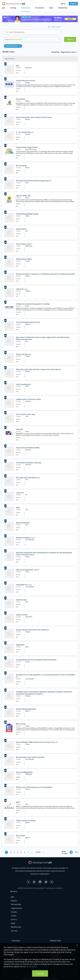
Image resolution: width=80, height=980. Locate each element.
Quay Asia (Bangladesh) (24, 772)
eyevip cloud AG (22, 615)
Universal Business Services (26, 81)
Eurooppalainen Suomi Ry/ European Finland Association (36, 660)
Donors (14, 919)
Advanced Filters (13, 46)
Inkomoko (20, 429)
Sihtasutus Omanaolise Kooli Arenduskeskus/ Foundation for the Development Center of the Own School (44, 554)
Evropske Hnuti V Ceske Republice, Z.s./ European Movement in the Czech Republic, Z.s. (46, 676)
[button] (13, 46)
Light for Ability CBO (23, 196)
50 (71, 852)
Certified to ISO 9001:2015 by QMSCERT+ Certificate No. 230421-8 (40, 888)
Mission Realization (23, 523)
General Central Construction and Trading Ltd (32, 630)
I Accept (40, 973)
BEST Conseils (21, 724)
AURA (18, 508)
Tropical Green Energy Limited (27, 147)
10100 (38, 852)
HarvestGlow (20, 99)
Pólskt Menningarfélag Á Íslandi (27, 214)
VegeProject (20, 645)
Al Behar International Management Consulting (33, 304)
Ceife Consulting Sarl (23, 384)
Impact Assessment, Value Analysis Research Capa (34, 117)
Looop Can (20, 493)
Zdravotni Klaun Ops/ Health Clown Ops (30, 757)
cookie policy (31, 967)
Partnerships (26, 8)
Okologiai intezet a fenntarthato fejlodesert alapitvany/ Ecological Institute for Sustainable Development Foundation (44, 693)
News (51, 8)
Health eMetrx (21, 229)
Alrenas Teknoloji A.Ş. (24, 354)
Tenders (14, 912)
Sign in (63, 4)
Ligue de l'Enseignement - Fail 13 (27, 570)
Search (70, 39)
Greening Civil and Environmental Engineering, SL (33, 181)
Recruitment (40, 8)
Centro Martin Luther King (25, 414)
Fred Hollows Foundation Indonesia (29, 463)
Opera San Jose (21, 600)
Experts (14, 901)
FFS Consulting (21, 166)
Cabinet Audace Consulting (26, 820)
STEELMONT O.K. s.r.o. (24, 585)
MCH (18, 66)
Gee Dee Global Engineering (26, 709)
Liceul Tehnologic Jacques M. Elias (28, 322)
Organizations (16, 908)
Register (73, 4)
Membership (63, 8)
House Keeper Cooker (24, 244)
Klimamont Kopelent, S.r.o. (26, 538)
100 (76, 852)
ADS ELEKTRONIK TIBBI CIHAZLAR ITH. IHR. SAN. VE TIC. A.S (37, 742)
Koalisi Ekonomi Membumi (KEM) (28, 448)
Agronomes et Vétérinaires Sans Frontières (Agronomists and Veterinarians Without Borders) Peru (43, 338)
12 (25, 389)
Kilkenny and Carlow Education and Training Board (34, 787)
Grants (14, 916)
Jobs (4, 8)
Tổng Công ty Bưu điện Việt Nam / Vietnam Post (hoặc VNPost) (38, 369)
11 (25, 810)
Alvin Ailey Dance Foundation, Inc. (28, 478)
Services (14, 931)
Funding (13, 8)
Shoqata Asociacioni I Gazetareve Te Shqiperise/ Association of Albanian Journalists (46, 274)
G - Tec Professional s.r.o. (25, 132)
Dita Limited (20, 836)
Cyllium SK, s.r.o (22, 289)
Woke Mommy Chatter (24, 259)
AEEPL (18, 802)
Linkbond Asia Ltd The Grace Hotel (28, 399)
